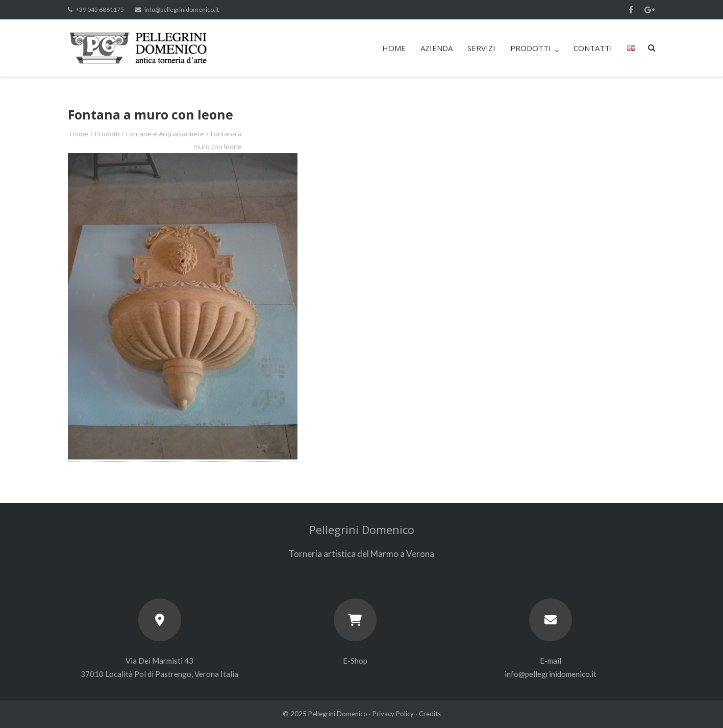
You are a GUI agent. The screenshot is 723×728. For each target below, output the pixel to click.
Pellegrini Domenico (338, 714)
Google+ (650, 10)
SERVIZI (481, 48)
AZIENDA (437, 48)
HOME (394, 48)
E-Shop (355, 661)
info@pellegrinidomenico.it (182, 9)
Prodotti (107, 134)
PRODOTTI (531, 48)
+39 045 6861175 (100, 9)
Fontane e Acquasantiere (165, 134)
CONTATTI (593, 48)
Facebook (631, 10)
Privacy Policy (393, 714)
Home (79, 134)
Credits (430, 714)
